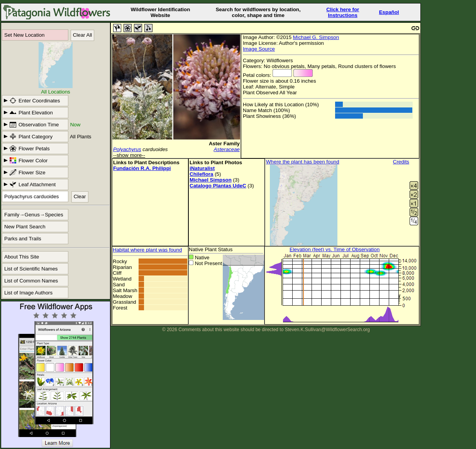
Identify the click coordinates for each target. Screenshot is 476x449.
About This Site (22, 257)
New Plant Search (25, 227)
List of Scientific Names (31, 269)
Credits (401, 162)
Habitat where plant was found (147, 250)
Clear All (83, 35)
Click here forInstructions (343, 12)
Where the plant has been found (303, 162)
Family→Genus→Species (34, 215)
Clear (80, 196)
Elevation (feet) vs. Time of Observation (335, 249)
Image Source (259, 49)
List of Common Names (31, 281)
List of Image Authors (28, 293)
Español (389, 12)
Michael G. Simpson (316, 37)
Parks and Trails (23, 239)
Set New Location (24, 35)
